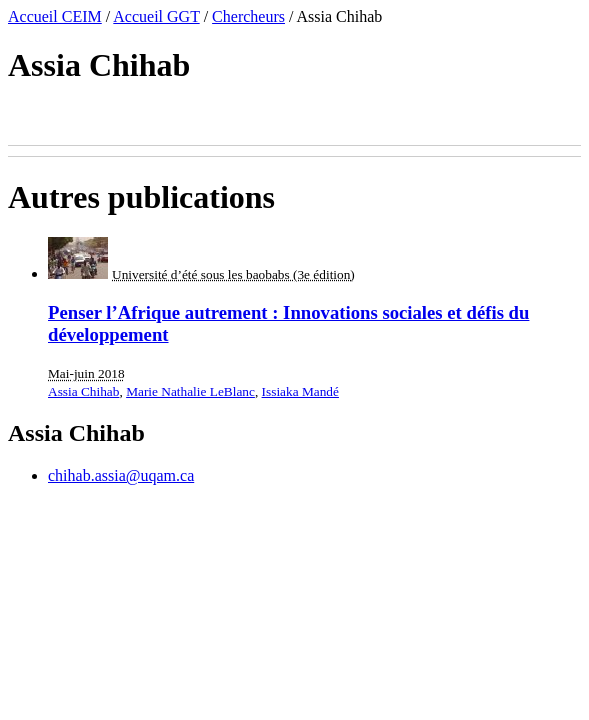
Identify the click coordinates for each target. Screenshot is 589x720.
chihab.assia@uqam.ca (121, 475)
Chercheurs (248, 16)
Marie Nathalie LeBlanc (190, 391)
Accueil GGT (156, 16)
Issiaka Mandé (300, 391)
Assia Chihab (83, 391)
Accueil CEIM (55, 16)
